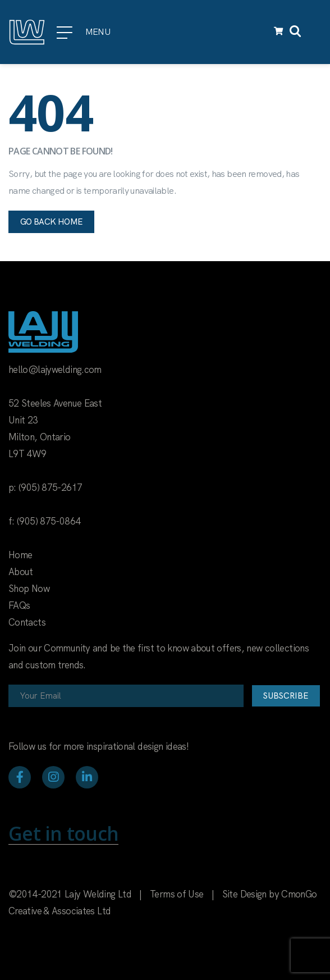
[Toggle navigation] (315, 32)
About (21, 572)
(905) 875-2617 (50, 487)
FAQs (19, 605)
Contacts (27, 622)
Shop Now (29, 589)
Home (20, 555)
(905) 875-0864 (49, 521)
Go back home (51, 222)
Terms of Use (177, 894)
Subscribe (286, 696)
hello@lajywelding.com (55, 370)
